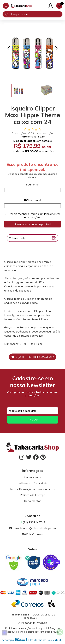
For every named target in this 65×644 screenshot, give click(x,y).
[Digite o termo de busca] (37, 14)
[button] (9, 48)
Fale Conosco (33, 534)
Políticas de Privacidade (32, 483)
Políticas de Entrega (32, 495)
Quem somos (32, 477)
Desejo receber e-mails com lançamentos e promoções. (35, 216)
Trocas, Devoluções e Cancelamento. (32, 489)
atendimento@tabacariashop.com (33, 528)
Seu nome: (33, 184)
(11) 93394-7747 (32, 522)
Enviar (32, 420)
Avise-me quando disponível (33, 224)
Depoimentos (33, 501)
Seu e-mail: (32, 200)
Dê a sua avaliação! (41, 133)
